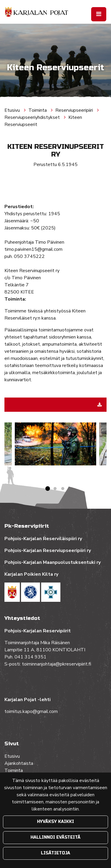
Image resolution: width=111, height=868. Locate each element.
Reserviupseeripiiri (75, 110)
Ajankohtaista (19, 763)
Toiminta (38, 110)
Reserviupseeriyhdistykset (33, 117)
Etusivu (13, 110)
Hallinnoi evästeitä (55, 837)
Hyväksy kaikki (55, 822)
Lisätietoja (55, 853)
